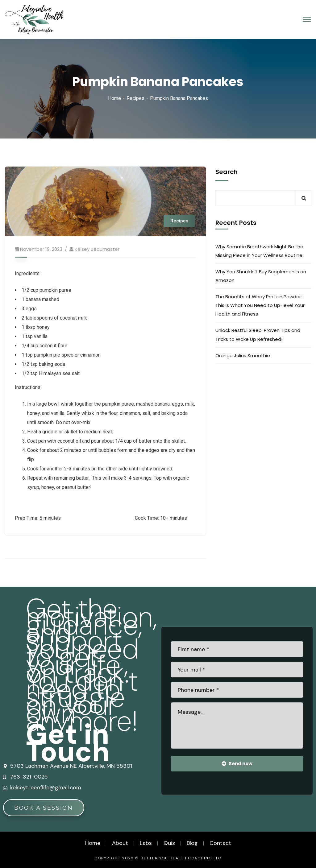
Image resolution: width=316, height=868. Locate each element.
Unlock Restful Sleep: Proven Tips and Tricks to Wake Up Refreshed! (258, 335)
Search (227, 172)
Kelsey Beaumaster (97, 249)
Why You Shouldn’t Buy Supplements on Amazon (261, 276)
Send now (237, 764)
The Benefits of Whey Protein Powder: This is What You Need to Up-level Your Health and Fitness (260, 305)
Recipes (135, 98)
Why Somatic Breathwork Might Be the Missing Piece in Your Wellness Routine (259, 251)
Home (114, 98)
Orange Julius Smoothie (243, 355)
